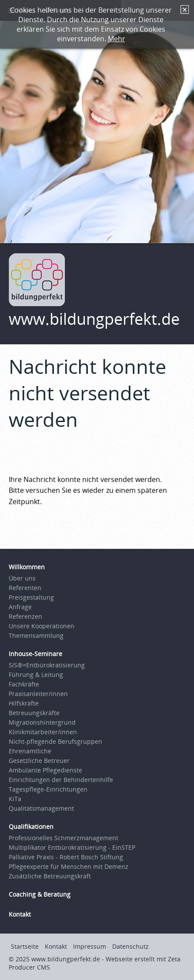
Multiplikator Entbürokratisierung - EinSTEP (72, 847)
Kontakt (56, 946)
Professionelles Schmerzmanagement (64, 838)
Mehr (117, 39)
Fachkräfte (24, 684)
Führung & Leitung (36, 675)
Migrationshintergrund (42, 722)
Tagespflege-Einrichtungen (48, 789)
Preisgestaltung (31, 597)
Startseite (25, 946)
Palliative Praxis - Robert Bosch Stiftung (66, 857)
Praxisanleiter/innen (38, 694)
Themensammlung (36, 635)
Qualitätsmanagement (41, 808)
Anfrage (20, 607)
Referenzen (25, 616)
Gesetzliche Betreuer (39, 761)
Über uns (22, 578)
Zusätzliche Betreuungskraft (50, 876)
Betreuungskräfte (34, 713)
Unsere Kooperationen (42, 626)
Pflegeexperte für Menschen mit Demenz (69, 866)
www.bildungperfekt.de (94, 319)
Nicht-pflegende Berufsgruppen (55, 741)
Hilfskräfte (24, 703)
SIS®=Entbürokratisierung (47, 665)
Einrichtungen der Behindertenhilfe (61, 780)
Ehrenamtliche (30, 751)
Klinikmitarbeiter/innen (43, 732)
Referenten (25, 588)
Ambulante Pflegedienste (45, 770)
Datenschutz (130, 946)
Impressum (90, 946)
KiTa (15, 799)
